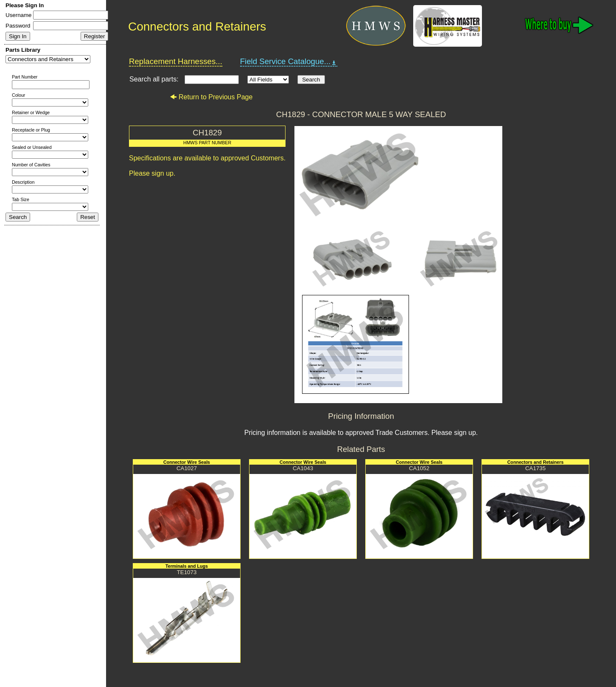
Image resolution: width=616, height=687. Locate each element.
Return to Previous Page (211, 97)
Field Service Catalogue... (289, 62)
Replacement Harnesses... (176, 61)
